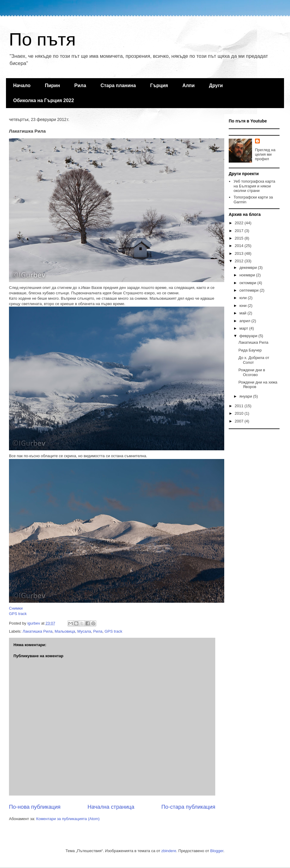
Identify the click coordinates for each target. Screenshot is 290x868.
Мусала (84, 631)
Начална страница (111, 807)
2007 (240, 421)
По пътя (42, 39)
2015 (240, 238)
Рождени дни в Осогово (252, 372)
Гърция (159, 85)
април (245, 321)
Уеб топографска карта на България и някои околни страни (254, 186)
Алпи (188, 85)
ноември (248, 275)
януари (246, 396)
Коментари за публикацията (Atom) (68, 819)
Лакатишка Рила (38, 631)
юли (244, 298)
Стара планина (118, 85)
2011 (240, 406)
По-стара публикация (188, 807)
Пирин (52, 85)
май (244, 313)
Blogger (217, 851)
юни (244, 306)
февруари (249, 336)
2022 (240, 223)
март (244, 328)
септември (250, 290)
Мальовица (65, 631)
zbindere (169, 851)
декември (249, 268)
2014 (240, 246)
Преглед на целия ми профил (265, 154)
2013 (240, 253)
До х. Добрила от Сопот (254, 360)
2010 (240, 413)
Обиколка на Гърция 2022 (43, 100)
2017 (240, 231)
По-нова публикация (35, 807)
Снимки (16, 608)
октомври (248, 283)
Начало (22, 85)
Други (216, 85)
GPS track (18, 614)
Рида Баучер (250, 350)
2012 (240, 261)
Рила (80, 85)
